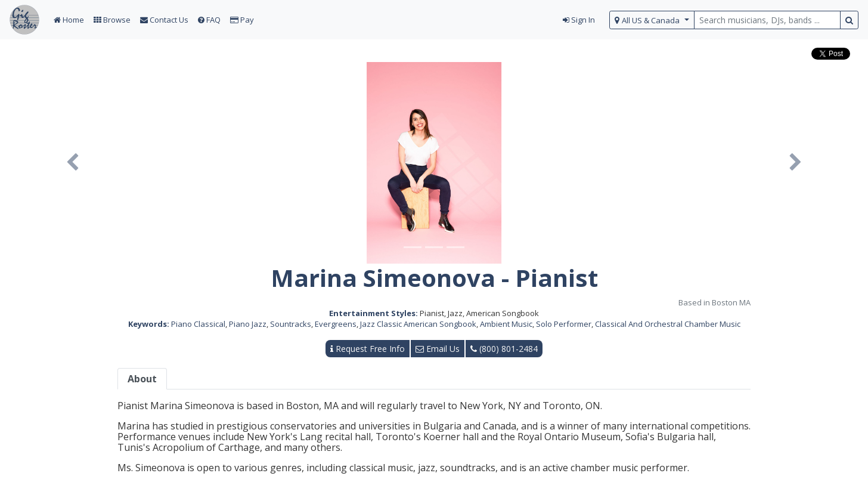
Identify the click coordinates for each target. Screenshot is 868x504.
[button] (73, 163)
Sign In (579, 20)
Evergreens (336, 324)
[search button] (849, 20)
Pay (242, 20)
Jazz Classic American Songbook (418, 324)
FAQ (209, 20)
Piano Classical (198, 324)
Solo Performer (564, 324)
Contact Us (164, 20)
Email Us (438, 349)
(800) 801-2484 (504, 349)
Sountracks (291, 324)
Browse (112, 20)
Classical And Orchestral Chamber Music (668, 324)
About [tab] (142, 379)
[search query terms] (767, 20)
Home (69, 20)
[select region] (652, 20)
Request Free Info (368, 349)
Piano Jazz (248, 324)
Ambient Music (506, 324)
